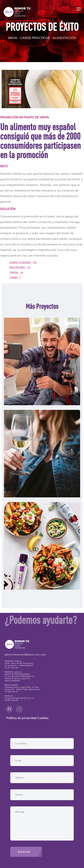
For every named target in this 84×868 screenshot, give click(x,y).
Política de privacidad (21, 718)
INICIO (13, 38)
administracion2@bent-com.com (25, 655)
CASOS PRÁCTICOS (35, 38)
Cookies (43, 718)
